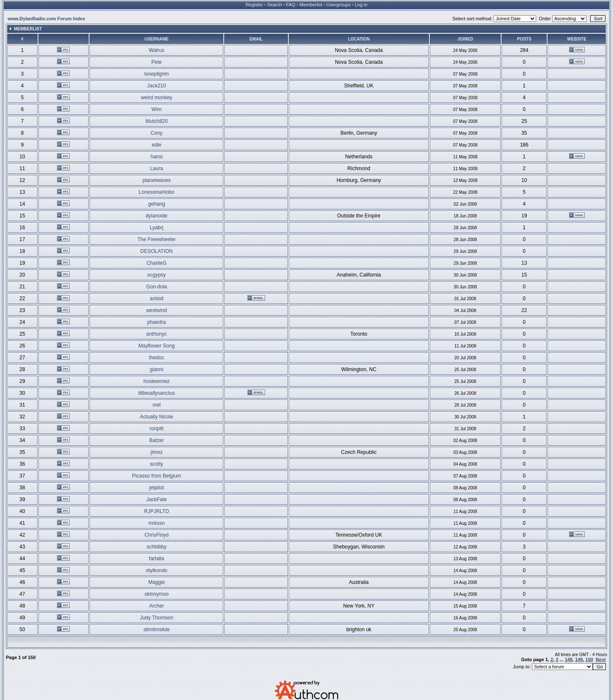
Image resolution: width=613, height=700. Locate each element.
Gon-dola (156, 287)
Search (275, 5)
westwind (156, 310)
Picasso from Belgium (157, 476)
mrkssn (156, 523)
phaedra (157, 322)
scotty (156, 464)
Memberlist (311, 5)
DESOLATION (157, 251)
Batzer (156, 440)
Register (254, 5)
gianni (157, 369)
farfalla (157, 559)
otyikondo (156, 570)
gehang (157, 204)
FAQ (291, 5)
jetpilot (156, 488)
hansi (156, 157)
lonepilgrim (157, 74)
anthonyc (156, 334)
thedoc (157, 358)
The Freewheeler (156, 239)
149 (579, 659)
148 (569, 659)
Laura (156, 168)
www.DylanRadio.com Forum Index (46, 19)
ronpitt (156, 429)
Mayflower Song (157, 346)
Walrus (156, 50)
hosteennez (157, 381)
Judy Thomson (157, 618)
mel (156, 405)
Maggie (156, 582)
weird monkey (157, 98)
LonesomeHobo (156, 192)
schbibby (156, 547)
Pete (156, 62)
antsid (157, 298)
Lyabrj (157, 228)
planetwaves (156, 180)
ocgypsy (157, 275)
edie (156, 145)
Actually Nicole (156, 417)
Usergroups (338, 5)
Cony (157, 133)
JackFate (156, 499)
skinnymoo (156, 594)
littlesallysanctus (156, 393)
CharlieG (156, 263)
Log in (361, 5)
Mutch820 (156, 121)
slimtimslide (157, 629)
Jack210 (156, 86)
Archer (156, 606)
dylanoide (156, 216)
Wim (157, 109)
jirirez (156, 452)
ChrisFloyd (156, 535)
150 (589, 659)
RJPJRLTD (156, 511)
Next (601, 659)
